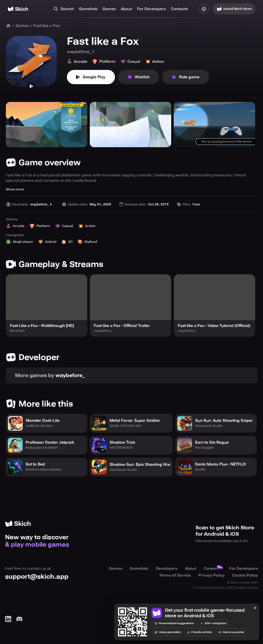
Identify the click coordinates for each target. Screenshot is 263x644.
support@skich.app (37, 576)
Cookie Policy (245, 575)
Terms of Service (175, 575)
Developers (167, 568)
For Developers (151, 9)
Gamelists (88, 9)
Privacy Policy (211, 575)
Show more (15, 189)
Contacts (179, 9)
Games (109, 9)
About (126, 9)
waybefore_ (81, 52)
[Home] (18, 9)
